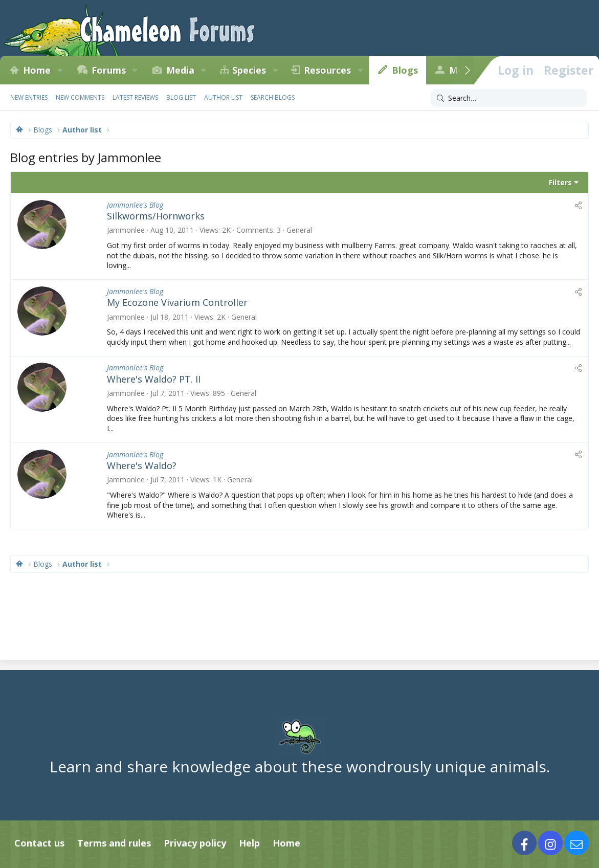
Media (180, 70)
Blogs (405, 70)
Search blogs (273, 97)
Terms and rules (114, 843)
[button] (60, 70)
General (299, 230)
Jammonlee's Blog (135, 205)
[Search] (509, 98)
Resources (327, 70)
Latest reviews (135, 97)
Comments (255, 230)
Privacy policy (195, 843)
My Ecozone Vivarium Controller (177, 302)
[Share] (578, 205)
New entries (29, 97)
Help (249, 843)
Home (37, 70)
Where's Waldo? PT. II (154, 379)
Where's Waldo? (142, 465)
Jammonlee (126, 230)
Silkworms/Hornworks (156, 216)
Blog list (181, 97)
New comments (80, 97)
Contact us (39, 843)
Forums (109, 70)
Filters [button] (560, 182)
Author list (223, 97)
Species (249, 70)
